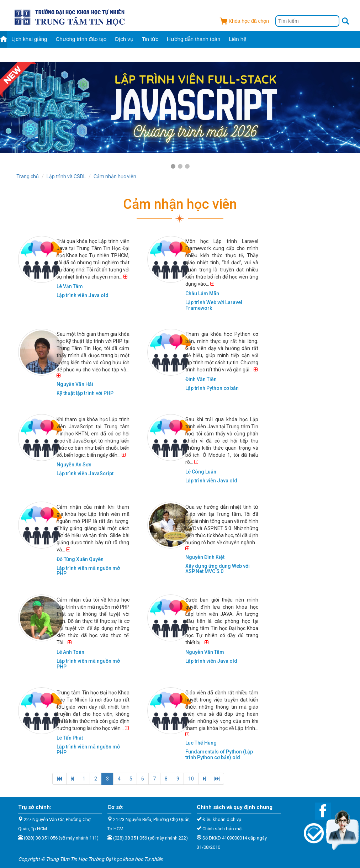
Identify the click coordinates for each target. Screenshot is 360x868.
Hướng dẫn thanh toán (194, 39)
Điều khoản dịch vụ (222, 819)
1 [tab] (173, 166)
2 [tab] (180, 166)
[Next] (204, 779)
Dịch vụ (124, 39)
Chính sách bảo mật (223, 829)
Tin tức (150, 39)
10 (191, 779)
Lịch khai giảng (29, 39)
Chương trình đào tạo (81, 39)
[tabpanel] (180, 107)
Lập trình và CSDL (66, 176)
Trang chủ (28, 176)
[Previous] (59, 779)
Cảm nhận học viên (115, 176)
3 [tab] (187, 166)
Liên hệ (237, 39)
